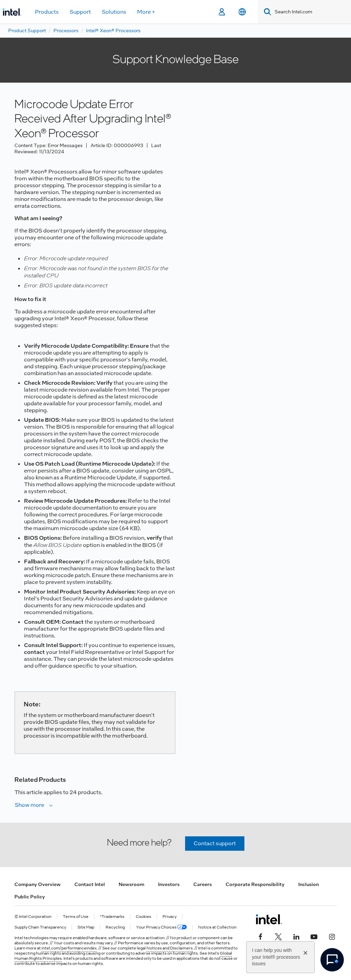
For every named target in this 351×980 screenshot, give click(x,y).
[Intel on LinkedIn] (296, 936)
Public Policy (30, 897)
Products (47, 12)
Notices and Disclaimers (170, 948)
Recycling (115, 927)
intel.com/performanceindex (69, 948)
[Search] (266, 12)
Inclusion (308, 884)
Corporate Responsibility (255, 884)
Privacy (170, 917)
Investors (169, 884)
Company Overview (38, 884)
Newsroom (131, 884)
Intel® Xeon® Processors (113, 31)
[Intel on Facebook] (261, 936)
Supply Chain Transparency (40, 927)
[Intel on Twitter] (278, 936)
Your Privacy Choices (161, 927)
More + (146, 12)
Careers (203, 884)
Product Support (27, 31)
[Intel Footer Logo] (269, 919)
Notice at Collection (217, 927)
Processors (66, 31)
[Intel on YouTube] (314, 936)
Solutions (114, 12)
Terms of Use (76, 917)
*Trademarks (112, 917)
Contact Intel (90, 884)
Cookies (143, 917)
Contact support (215, 843)
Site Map (86, 927)
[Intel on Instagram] (332, 936)
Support (80, 12)
